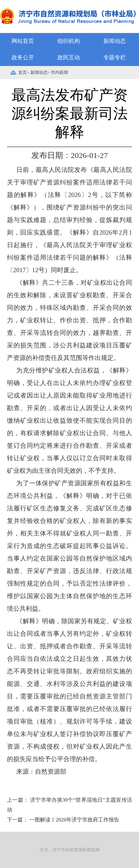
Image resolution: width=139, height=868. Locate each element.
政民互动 (69, 58)
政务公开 (23, 58)
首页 (22, 72)
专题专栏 (115, 58)
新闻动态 (115, 41)
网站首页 (23, 41)
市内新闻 (59, 72)
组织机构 (69, 41)
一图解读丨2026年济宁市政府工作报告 (74, 820)
